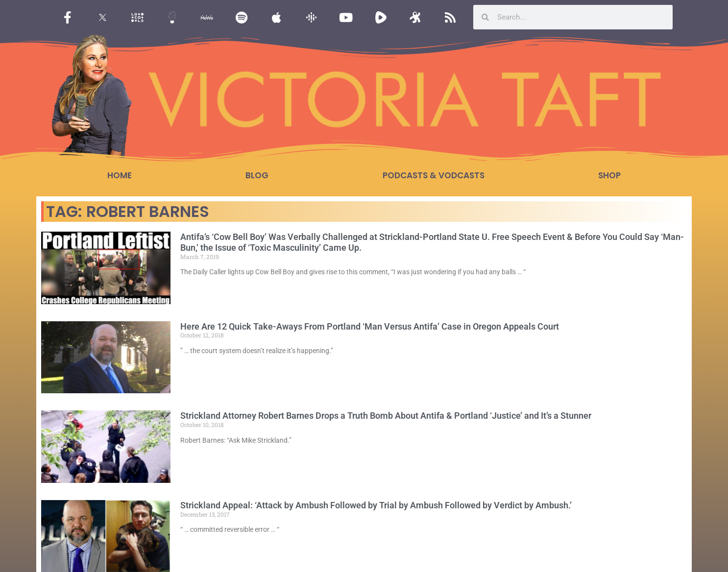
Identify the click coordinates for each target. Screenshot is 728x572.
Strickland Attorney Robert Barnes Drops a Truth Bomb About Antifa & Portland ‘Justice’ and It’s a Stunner (386, 416)
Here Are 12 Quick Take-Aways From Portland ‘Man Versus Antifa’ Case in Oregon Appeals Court (370, 326)
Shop (609, 175)
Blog (257, 175)
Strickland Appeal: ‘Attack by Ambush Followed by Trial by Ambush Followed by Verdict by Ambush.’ (376, 505)
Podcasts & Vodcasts (434, 175)
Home (120, 175)
